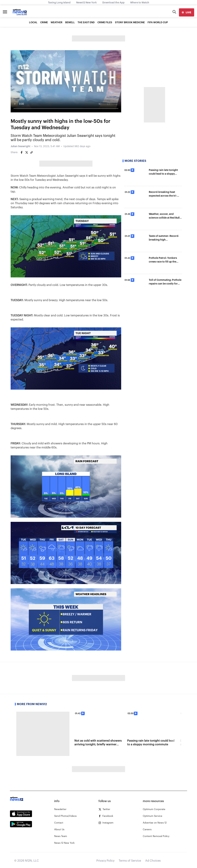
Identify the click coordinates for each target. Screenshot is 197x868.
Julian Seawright (20, 146)
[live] (187, 12)
